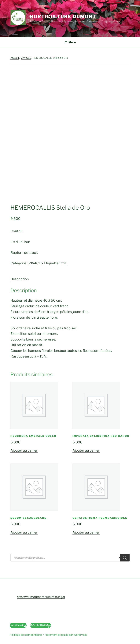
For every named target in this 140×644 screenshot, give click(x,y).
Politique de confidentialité (26, 635)
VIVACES (26, 58)
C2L (64, 263)
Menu (70, 42)
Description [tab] (20, 279)
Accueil (15, 58)
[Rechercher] (125, 558)
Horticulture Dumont (63, 17)
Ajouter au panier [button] (24, 450)
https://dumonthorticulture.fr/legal (41, 597)
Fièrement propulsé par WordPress (66, 635)
